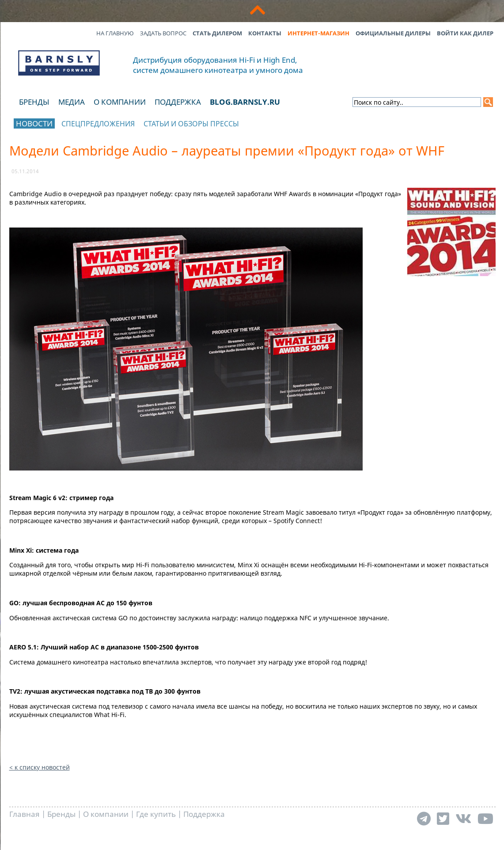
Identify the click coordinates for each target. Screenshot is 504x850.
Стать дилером (217, 33)
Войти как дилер (465, 33)
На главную (115, 33)
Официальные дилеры (393, 33)
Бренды (34, 102)
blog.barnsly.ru (245, 102)
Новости (34, 123)
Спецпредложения (98, 124)
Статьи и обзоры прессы (191, 124)
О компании (120, 102)
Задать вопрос (163, 33)
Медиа (72, 102)
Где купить (156, 814)
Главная (25, 814)
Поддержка (178, 102)
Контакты (265, 33)
